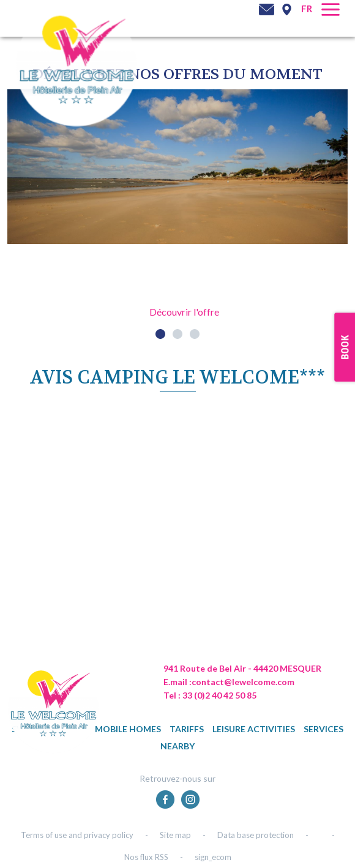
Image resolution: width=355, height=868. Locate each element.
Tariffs (187, 729)
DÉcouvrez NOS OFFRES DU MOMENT (177, 74)
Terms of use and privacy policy (77, 835)
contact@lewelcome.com (243, 682)
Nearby (177, 746)
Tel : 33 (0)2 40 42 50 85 (210, 695)
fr (307, 9)
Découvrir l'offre (184, 312)
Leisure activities (254, 729)
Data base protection (256, 835)
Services (323, 729)
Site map (175, 835)
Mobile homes (128, 729)
